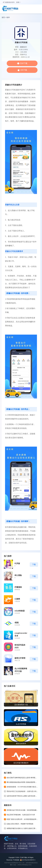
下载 (34, 564)
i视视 (17, 623)
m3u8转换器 (20, 611)
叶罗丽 (17, 563)
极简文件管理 (20, 658)
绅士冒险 (18, 575)
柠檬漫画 (18, 587)
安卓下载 (24, 63)
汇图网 (17, 599)
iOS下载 (24, 70)
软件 (8, 17)
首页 (3, 17)
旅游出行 (24, 47)
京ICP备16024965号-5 (29, 860)
